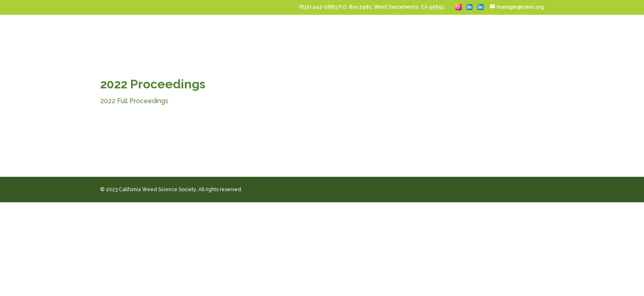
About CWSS (463, 35)
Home (185, 35)
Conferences (220, 35)
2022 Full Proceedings (134, 101)
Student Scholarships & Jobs (349, 35)
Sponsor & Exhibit (272, 35)
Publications (516, 35)
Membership (419, 35)
